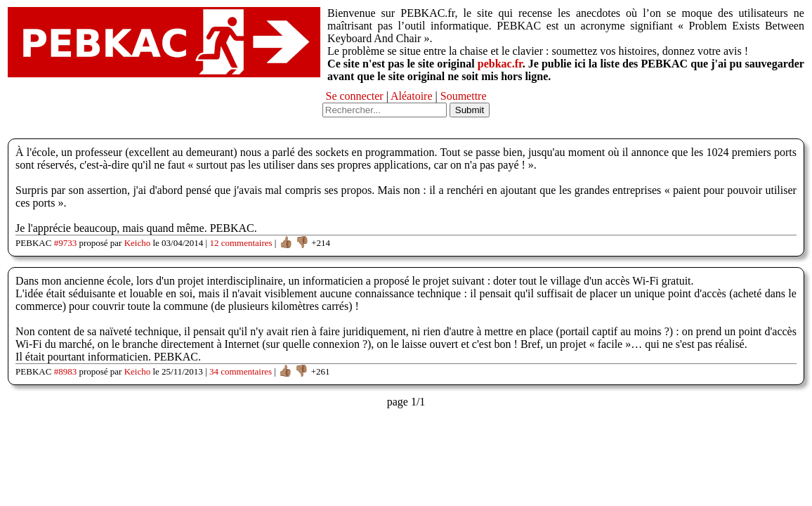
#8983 (66, 371)
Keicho (138, 243)
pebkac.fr (500, 64)
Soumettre (464, 96)
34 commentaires (241, 371)
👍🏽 (286, 242)
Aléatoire (412, 96)
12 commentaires (241, 243)
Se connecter (354, 96)
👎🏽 (302, 242)
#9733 (66, 243)
